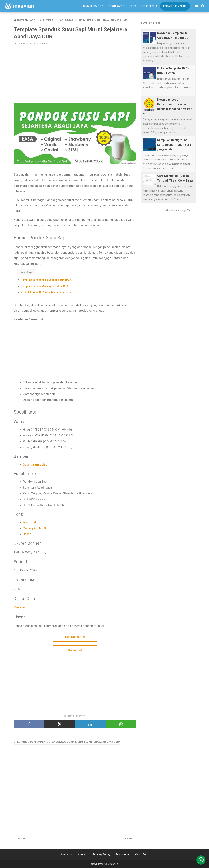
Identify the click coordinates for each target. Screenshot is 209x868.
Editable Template (175, 6)
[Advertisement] (75, 74)
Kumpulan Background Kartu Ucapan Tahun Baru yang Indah (174, 145)
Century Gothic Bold (37, 528)
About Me (66, 855)
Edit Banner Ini (75, 637)
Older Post (128, 839)
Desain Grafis (92, 6)
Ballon (27, 534)
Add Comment (41, 44)
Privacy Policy (102, 855)
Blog (133, 6)
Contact (83, 855)
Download (116, 6)
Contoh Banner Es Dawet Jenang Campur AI (47, 293)
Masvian (19, 607)
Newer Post (22, 839)
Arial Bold (29, 522)
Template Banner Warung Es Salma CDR (45, 286)
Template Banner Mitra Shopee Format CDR (47, 280)
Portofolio (150, 6)
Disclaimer (123, 855)
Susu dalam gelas (35, 464)
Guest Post (142, 855)
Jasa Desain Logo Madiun (181, 210)
